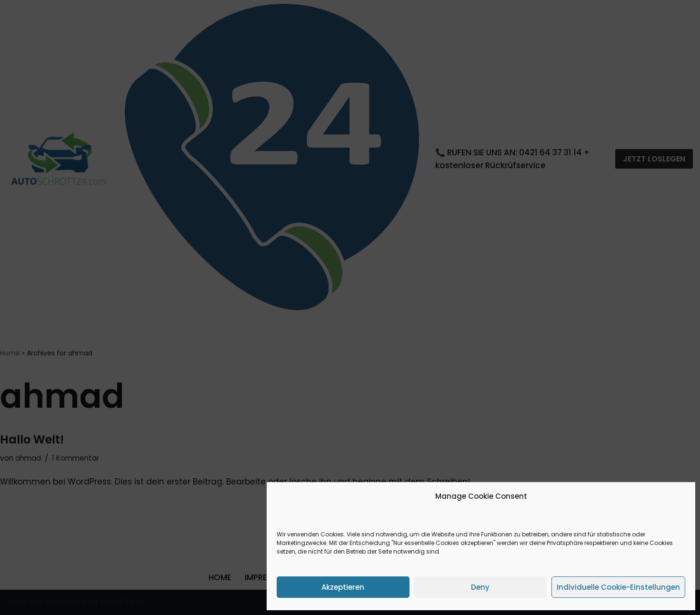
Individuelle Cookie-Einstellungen (618, 587)
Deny (480, 587)
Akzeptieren (343, 587)
